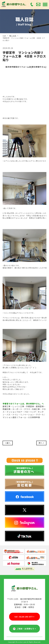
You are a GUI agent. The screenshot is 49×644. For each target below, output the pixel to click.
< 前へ (8, 443)
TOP (4, 36)
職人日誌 (13, 36)
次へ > (41, 443)
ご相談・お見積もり (24, 629)
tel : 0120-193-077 (25, 617)
